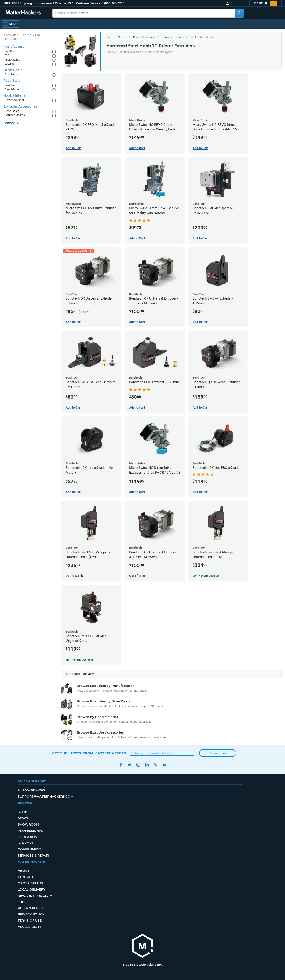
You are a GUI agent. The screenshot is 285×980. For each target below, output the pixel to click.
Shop (22, 812)
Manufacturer (15, 47)
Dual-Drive (11, 74)
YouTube (164, 765)
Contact (25, 877)
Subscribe (218, 753)
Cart (266, 3)
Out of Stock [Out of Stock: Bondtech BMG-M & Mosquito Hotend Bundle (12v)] (74, 576)
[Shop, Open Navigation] (10, 24)
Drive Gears (13, 70)
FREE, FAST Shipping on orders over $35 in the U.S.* (38, 3)
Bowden (10, 85)
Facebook (121, 765)
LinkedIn (147, 765)
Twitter (129, 765)
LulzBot (9, 64)
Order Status (30, 883)
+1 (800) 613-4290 (113, 3)
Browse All (12, 123)
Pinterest (156, 765)
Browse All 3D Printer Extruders (22, 37)
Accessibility (30, 927)
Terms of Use (30, 921)
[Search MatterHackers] (239, 13)
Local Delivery (32, 889)
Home (110, 37)
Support (26, 843)
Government (29, 849)
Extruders (166, 37)
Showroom (28, 824)
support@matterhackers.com (46, 797)
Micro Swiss (12, 60)
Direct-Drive (12, 89)
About (24, 871)
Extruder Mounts (15, 115)
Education (27, 837)
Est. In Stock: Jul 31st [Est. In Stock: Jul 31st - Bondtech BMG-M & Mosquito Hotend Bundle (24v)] (206, 576)
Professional (30, 831)
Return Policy (31, 908)
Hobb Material (15, 95)
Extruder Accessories (20, 106)
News (23, 818)
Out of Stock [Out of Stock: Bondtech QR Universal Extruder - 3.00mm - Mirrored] (138, 576)
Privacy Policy (31, 914)
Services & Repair (33, 856)
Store (121, 37)
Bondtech (10, 51)
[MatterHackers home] (23, 13)
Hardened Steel (14, 100)
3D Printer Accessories (142, 37)
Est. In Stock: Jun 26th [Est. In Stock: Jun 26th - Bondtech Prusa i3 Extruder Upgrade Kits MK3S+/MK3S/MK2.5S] (79, 660)
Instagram (138, 765)
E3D (7, 55)
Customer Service (88, 3)
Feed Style (12, 81)
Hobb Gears (12, 111)
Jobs (22, 902)
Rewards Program (35, 896)
